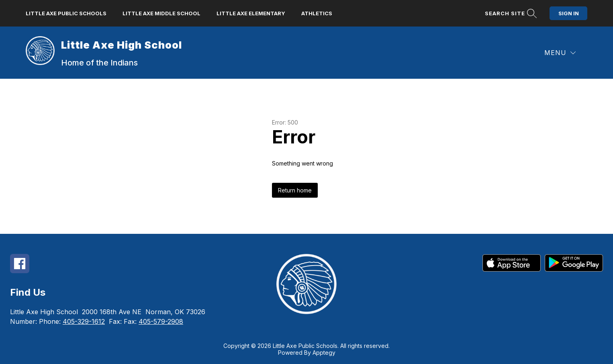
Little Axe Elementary (251, 13)
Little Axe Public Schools (66, 13)
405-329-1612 (84, 321)
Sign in (569, 13)
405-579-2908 (161, 321)
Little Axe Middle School (161, 13)
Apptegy (324, 353)
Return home (295, 190)
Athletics (317, 13)
